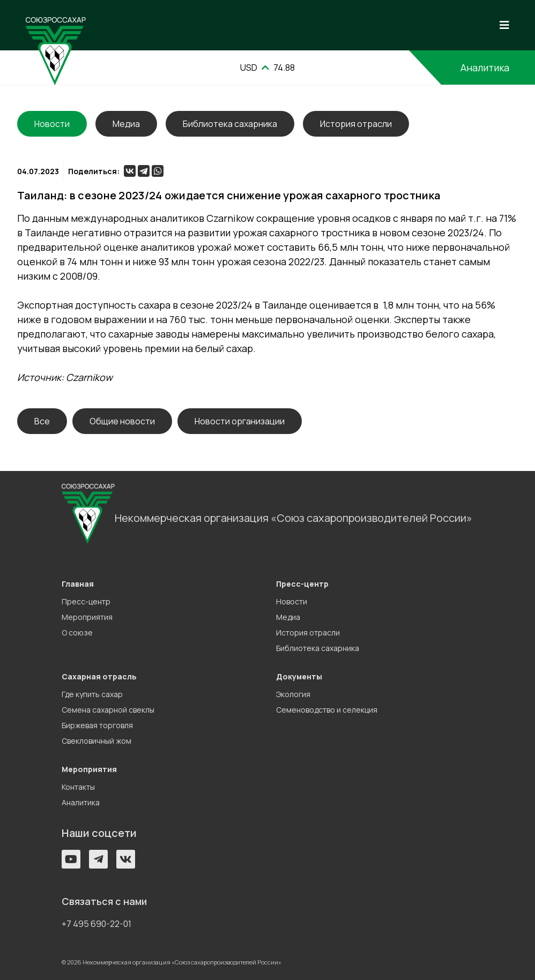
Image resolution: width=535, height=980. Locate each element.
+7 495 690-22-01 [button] (96, 924)
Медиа (126, 124)
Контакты (78, 787)
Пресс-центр (86, 601)
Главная (78, 584)
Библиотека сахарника (230, 124)
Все (42, 421)
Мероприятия (87, 617)
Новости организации (240, 421)
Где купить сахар (92, 694)
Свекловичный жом (96, 741)
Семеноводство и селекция (327, 710)
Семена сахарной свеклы (108, 710)
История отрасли (356, 124)
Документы (299, 676)
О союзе (77, 633)
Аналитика (485, 68)
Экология (293, 694)
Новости (292, 601)
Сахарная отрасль (99, 676)
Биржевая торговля (97, 725)
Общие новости (122, 421)
